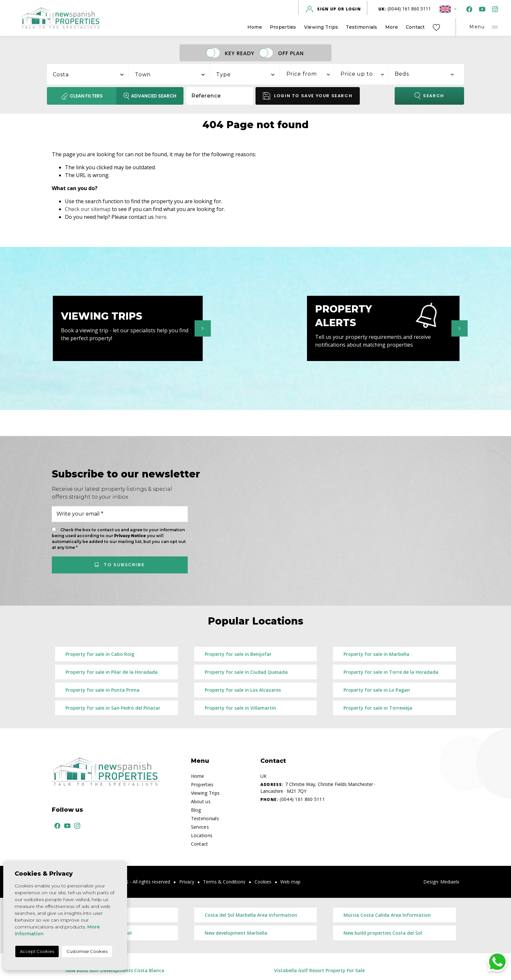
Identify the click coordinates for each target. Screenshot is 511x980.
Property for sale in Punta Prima (102, 690)
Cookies (263, 882)
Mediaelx (450, 882)
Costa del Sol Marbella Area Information (251, 915)
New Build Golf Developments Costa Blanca (115, 970)
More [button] (392, 27)
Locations (202, 835)
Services (200, 827)
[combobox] (88, 73)
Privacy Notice (131, 536)
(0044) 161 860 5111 (405, 9)
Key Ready (240, 53)
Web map (290, 882)
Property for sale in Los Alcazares (243, 690)
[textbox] (91, 75)
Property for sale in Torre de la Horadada (391, 672)
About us (201, 801)
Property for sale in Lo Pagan (377, 690)
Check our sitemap (88, 209)
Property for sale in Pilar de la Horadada (112, 672)
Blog (196, 810)
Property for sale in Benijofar (238, 654)
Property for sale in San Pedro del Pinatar (113, 708)
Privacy (187, 882)
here (161, 217)
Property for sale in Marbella (376, 654)
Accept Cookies (37, 951)
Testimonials (361, 27)
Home (255, 27)
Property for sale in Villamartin (240, 708)
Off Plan (291, 53)
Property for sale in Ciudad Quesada (246, 672)
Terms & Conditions (224, 882)
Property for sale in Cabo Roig (100, 654)
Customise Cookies (87, 951)
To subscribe (120, 565)
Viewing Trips (321, 27)
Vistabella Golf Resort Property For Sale (319, 970)
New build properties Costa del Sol (383, 933)
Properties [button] (283, 27)
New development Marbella (236, 933)
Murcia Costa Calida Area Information (387, 915)
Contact (415, 27)
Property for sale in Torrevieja (378, 708)
